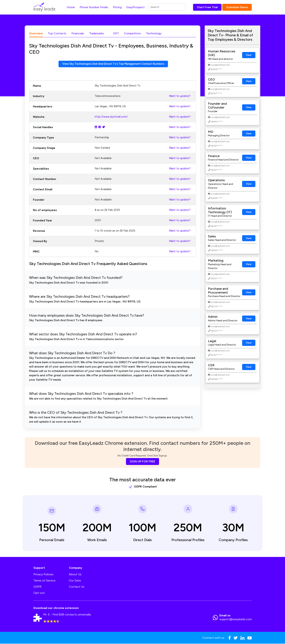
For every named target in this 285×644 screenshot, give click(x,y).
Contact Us (77, 587)
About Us (75, 575)
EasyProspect (136, 7)
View (249, 55)
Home (71, 7)
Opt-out (39, 593)
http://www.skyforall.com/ (111, 117)
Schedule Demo (237, 7)
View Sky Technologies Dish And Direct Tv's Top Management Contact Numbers (113, 64)
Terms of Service (44, 581)
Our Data (75, 581)
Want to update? (180, 96)
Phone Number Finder (94, 7)
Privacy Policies (43, 575)
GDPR (37, 587)
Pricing (117, 7)
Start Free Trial (207, 7)
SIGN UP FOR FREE (142, 462)
